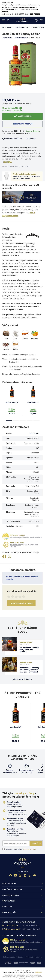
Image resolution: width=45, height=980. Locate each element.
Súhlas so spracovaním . (19, 849)
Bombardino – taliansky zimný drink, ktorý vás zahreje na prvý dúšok (29, 670)
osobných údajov (30, 849)
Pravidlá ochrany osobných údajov (13, 977)
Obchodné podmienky (34, 957)
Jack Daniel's (7, 38)
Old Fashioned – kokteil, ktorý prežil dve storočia (30, 650)
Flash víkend (7, 2)
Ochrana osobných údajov (13, 957)
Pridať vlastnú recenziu (21, 603)
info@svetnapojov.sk (11, 929)
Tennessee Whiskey (21, 38)
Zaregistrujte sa (8, 103)
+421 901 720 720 (10, 925)
